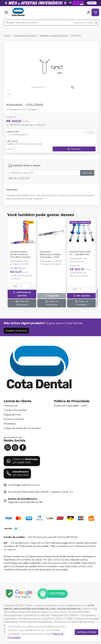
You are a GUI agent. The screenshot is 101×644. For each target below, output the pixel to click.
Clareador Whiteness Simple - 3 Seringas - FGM (51, 254)
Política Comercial (14, 419)
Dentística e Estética (25, 36)
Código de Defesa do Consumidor (22, 428)
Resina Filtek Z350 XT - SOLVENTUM (80, 253)
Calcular (87, 173)
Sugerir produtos (16, 331)
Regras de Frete (12, 415)
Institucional (10, 406)
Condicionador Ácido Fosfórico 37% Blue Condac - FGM (21, 254)
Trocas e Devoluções (15, 410)
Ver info (89, 132)
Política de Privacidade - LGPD (71, 406)
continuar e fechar (87, 632)
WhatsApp (10, 424)
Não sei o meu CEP (19, 178)
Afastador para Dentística (54, 36)
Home (7, 36)
